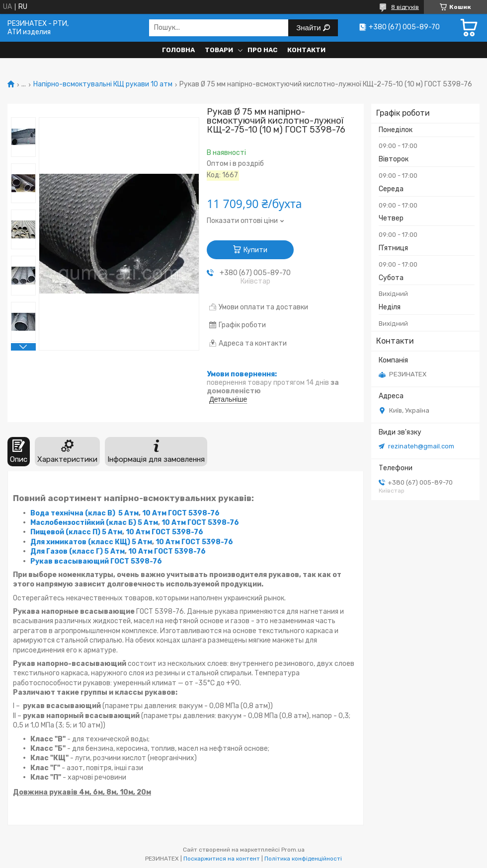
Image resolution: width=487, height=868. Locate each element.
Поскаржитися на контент (222, 859)
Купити (255, 250)
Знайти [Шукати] (309, 28)
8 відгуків (405, 7)
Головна (178, 50)
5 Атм (128, 513)
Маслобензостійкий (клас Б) (83, 523)
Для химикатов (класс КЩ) (80, 542)
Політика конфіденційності (303, 859)
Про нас (262, 50)
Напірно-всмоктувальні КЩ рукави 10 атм (103, 84)
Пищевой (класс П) (65, 532)
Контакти (306, 50)
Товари (219, 50)
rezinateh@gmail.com (421, 446)
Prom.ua (293, 850)
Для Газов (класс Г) (67, 551)
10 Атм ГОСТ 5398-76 (181, 513)
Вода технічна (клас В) (73, 513)
